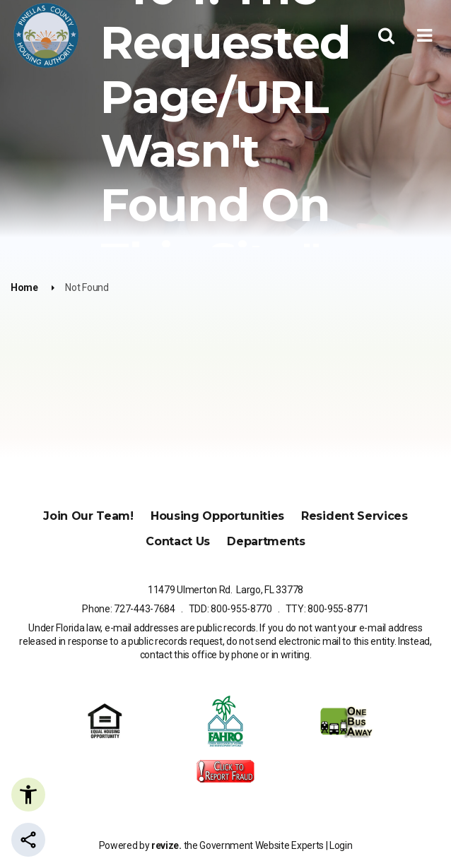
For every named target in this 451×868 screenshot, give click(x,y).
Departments (266, 541)
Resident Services (355, 516)
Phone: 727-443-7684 (129, 609)
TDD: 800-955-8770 (230, 609)
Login (341, 845)
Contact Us (178, 541)
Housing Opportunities (217, 516)
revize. (166, 845)
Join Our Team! (88, 516)
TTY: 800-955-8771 (327, 609)
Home (24, 287)
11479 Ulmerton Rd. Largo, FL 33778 (225, 590)
